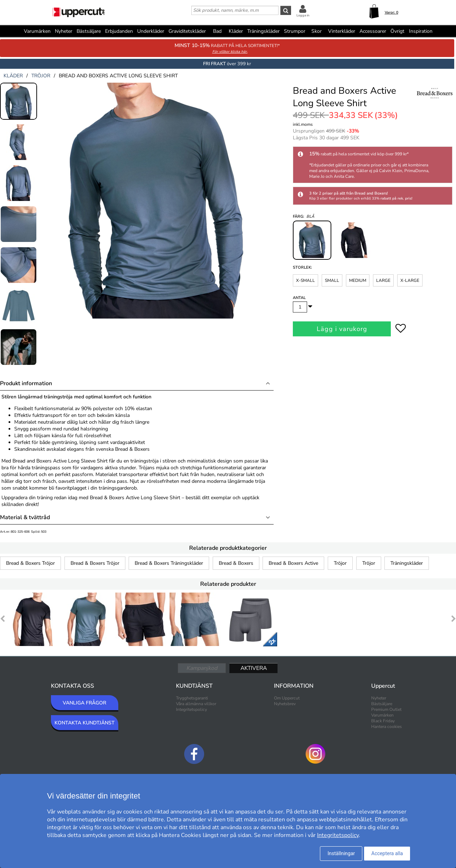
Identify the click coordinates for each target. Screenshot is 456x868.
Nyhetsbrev (285, 704)
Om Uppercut (287, 698)
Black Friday (383, 721)
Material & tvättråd (25, 517)
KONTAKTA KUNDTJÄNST (85, 723)
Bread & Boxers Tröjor (30, 563)
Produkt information (26, 383)
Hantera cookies (387, 727)
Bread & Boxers (236, 563)
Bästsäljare (89, 31)
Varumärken (37, 31)
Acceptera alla (387, 853)
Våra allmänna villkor (196, 704)
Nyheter (64, 31)
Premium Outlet (386, 709)
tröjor (41, 76)
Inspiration (421, 31)
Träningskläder (407, 563)
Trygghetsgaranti (192, 698)
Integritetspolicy (191, 709)
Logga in (303, 15)
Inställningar (341, 853)
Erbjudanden (119, 31)
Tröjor (340, 563)
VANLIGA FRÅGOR (84, 703)
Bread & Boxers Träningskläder (169, 563)
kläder (13, 76)
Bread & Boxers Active (293, 563)
